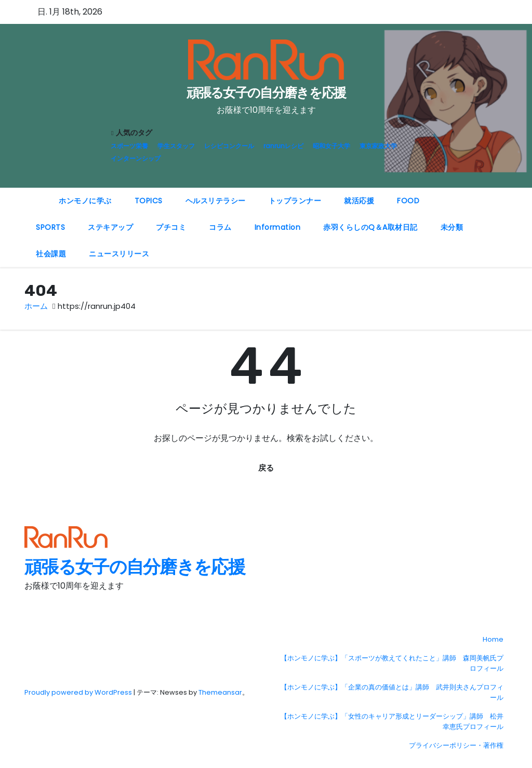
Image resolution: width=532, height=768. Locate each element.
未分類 (452, 227)
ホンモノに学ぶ (85, 201)
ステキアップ (110, 227)
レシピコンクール (229, 146)
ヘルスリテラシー (216, 201)
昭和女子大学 (331, 146)
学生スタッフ (176, 146)
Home (493, 639)
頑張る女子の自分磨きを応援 (266, 93)
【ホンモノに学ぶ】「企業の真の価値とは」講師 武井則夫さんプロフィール (392, 692)
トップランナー (295, 201)
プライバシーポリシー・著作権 (456, 745)
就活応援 (359, 201)
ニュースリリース (119, 254)
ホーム (36, 306)
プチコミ (171, 227)
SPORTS (50, 227)
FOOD (408, 201)
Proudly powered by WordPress (79, 692)
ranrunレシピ (283, 146)
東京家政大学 (378, 146)
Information (278, 227)
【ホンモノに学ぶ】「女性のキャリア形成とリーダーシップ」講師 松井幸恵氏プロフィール (392, 721)
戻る (266, 468)
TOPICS (149, 201)
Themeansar (220, 692)
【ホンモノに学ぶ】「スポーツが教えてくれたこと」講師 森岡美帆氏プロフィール (392, 663)
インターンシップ (136, 158)
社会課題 (51, 254)
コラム (220, 227)
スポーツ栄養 (129, 146)
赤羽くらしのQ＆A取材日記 (370, 227)
